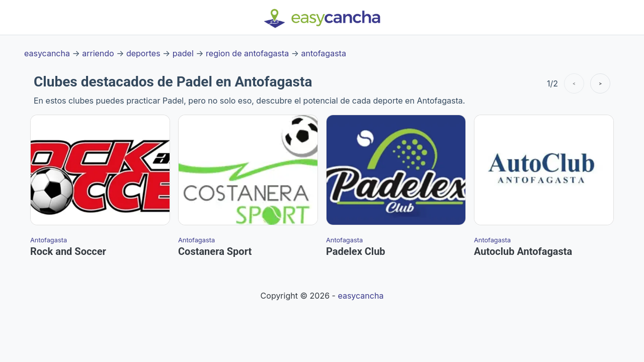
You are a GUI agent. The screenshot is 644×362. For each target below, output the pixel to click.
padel (183, 53)
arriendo (98, 53)
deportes (143, 53)
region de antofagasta (247, 53)
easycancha (47, 53)
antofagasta (324, 53)
